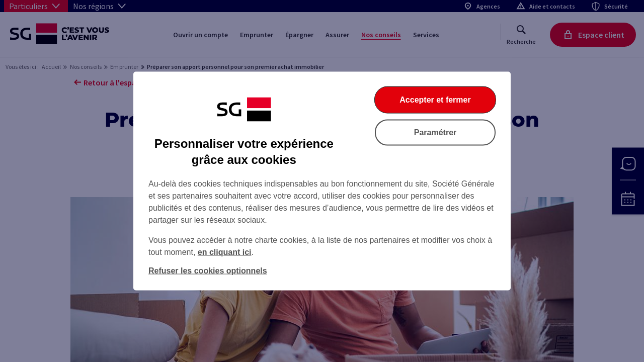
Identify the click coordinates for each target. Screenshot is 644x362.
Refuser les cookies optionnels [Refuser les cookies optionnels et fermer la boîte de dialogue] (208, 271)
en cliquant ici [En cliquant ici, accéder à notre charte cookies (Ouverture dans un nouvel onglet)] (225, 252)
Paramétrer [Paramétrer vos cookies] (435, 132)
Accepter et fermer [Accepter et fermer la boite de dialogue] (435, 100)
